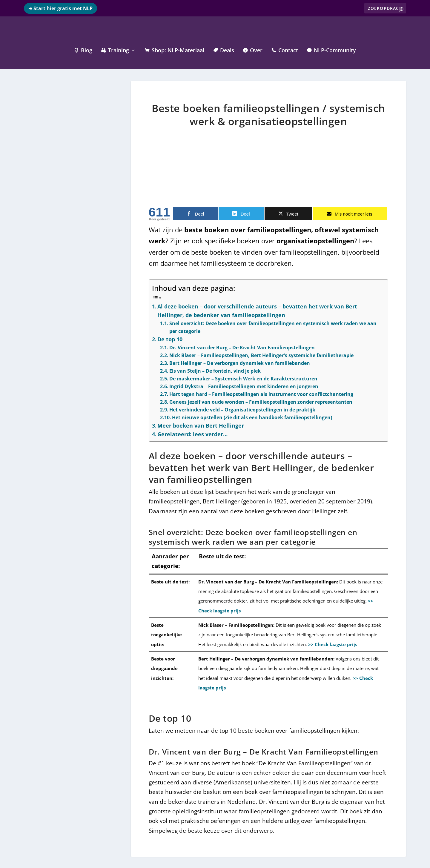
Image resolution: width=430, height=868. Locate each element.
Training (115, 50)
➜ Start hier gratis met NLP (60, 8)
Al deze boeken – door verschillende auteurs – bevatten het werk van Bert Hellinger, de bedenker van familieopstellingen (257, 310)
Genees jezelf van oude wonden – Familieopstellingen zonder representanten (261, 401)
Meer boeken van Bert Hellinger (201, 425)
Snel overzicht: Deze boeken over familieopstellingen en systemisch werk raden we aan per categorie (273, 327)
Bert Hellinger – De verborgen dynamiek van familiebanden (240, 362)
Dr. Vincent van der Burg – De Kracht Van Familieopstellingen (242, 347)
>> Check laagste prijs (333, 644)
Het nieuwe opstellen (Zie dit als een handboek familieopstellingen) (252, 417)
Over (253, 50)
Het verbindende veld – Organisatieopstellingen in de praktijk (242, 409)
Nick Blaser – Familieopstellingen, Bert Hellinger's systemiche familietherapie (261, 355)
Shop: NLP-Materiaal (175, 50)
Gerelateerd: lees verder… (192, 433)
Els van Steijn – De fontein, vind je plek (215, 370)
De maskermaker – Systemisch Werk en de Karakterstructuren (243, 378)
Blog (83, 50)
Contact (285, 50)
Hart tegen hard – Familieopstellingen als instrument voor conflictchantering (261, 394)
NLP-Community (331, 50)
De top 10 (170, 339)
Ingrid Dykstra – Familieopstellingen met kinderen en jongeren (244, 386)
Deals (224, 50)
